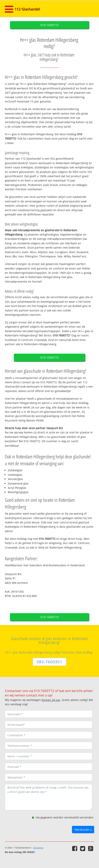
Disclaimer (38, 848)
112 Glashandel (27, 9)
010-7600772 (50, 25)
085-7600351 (49, 662)
